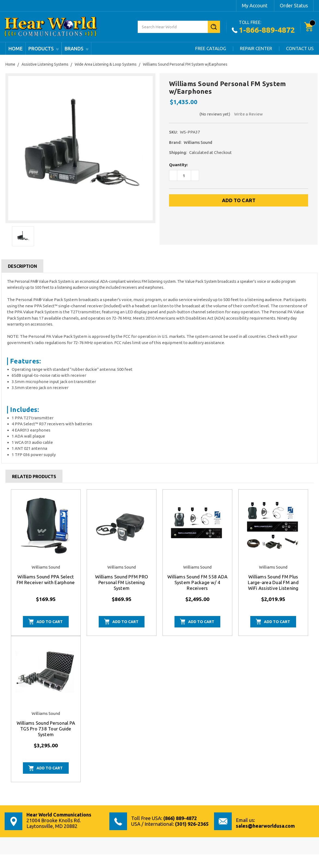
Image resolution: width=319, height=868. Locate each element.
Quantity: (178, 165)
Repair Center (256, 48)
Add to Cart (50, 622)
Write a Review (249, 114)
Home (16, 48)
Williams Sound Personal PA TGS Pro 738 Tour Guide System (46, 729)
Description (22, 266)
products (43, 48)
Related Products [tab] (34, 477)
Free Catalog (211, 48)
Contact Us (300, 48)
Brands (76, 48)
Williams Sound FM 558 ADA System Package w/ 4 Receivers (197, 582)
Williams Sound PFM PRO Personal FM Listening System (122, 582)
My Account (255, 5)
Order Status (294, 5)
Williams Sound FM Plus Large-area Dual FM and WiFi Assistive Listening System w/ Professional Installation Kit (273, 588)
